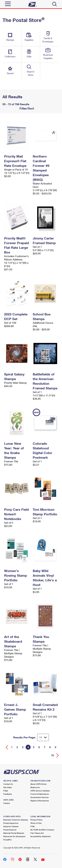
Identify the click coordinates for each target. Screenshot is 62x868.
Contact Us (8, 784)
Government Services (40, 797)
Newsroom (35, 787)
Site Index (8, 787)
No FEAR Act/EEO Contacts (42, 830)
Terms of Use (36, 823)
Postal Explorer (10, 830)
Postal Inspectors (11, 823)
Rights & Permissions (40, 801)
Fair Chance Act (37, 833)
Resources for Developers (14, 836)
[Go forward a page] (58, 755)
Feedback (8, 794)
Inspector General (11, 826)
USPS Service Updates (40, 791)
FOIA (32, 826)
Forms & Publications (40, 794)
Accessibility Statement (41, 836)
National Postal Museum (14, 833)
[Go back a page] (7, 747)
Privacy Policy (36, 820)
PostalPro (8, 840)
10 (52, 755)
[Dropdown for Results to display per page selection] (43, 737)
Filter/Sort (26, 108)
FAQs (6, 791)
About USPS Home (38, 784)
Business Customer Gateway (16, 820)
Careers (7, 803)
